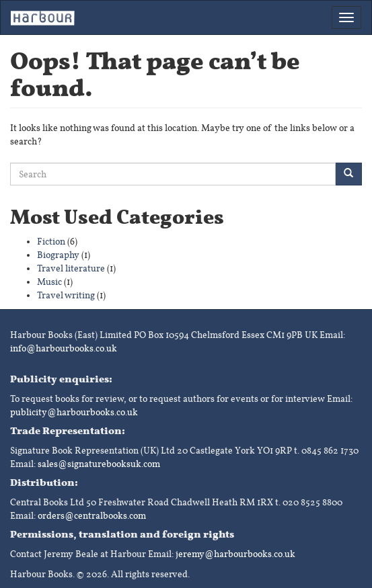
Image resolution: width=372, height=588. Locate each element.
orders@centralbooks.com (92, 516)
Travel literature (71, 268)
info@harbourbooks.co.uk (64, 348)
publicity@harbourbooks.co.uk (74, 412)
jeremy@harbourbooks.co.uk (235, 554)
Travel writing (66, 295)
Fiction (51, 242)
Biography (58, 255)
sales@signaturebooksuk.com (99, 464)
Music (49, 282)
